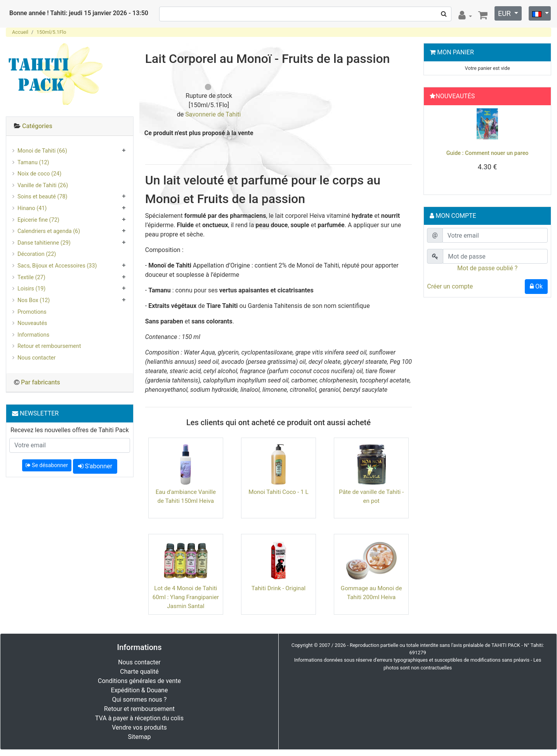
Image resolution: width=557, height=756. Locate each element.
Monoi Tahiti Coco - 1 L (278, 492)
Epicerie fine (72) (38, 220)
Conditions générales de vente (139, 681)
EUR (505, 13)
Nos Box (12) (34, 300)
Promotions (32, 312)
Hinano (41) (32, 208)
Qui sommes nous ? (139, 700)
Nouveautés (32, 323)
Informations (33, 335)
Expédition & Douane (140, 690)
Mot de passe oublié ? (487, 268)
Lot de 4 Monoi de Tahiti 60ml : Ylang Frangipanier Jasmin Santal (186, 597)
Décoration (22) (37, 254)
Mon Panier (455, 52)
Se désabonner (47, 465)
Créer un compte (450, 286)
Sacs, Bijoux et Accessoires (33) (57, 266)
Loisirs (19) (31, 289)
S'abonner (95, 466)
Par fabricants (41, 382)
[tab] (70, 126)
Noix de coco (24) (39, 174)
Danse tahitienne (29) (44, 243)
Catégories (37, 126)
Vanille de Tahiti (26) (43, 185)
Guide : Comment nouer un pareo (488, 153)
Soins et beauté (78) (43, 197)
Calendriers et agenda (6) (49, 231)
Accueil (20, 32)
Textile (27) (31, 277)
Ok (536, 286)
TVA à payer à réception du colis (139, 718)
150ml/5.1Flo (51, 32)
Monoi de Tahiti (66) (42, 151)
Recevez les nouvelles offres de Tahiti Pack (70, 430)
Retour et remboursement (49, 346)
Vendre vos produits (139, 727)
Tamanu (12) (33, 162)
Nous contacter (36, 358)
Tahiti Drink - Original (278, 588)
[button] (436, 148)
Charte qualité (139, 672)
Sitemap (140, 737)
